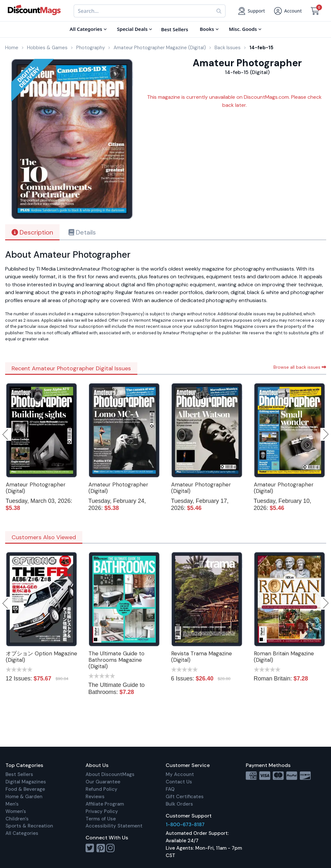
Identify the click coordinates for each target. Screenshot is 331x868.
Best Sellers (19, 774)
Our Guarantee (103, 782)
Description (32, 232)
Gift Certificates (185, 797)
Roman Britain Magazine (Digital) (284, 657)
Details (82, 232)
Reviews (95, 797)
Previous (6, 434)
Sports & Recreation (29, 826)
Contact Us (179, 782)
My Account (180, 774)
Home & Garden (24, 797)
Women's (16, 811)
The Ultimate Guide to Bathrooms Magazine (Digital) (116, 660)
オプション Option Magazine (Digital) (41, 657)
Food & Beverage (25, 789)
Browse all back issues (300, 367)
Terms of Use (101, 819)
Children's (17, 819)
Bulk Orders (179, 804)
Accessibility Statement (114, 826)
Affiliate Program (105, 804)
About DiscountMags (110, 774)
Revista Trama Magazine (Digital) (202, 657)
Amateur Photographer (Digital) (36, 488)
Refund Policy (101, 789)
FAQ (170, 789)
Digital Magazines (26, 782)
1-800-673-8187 (185, 825)
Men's (12, 804)
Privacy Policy (102, 811)
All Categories (22, 833)
